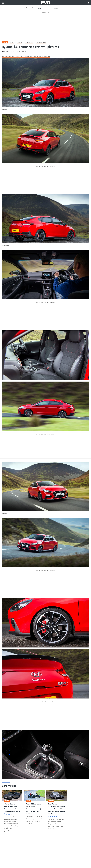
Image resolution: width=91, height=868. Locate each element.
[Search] (88, 3)
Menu (3, 3)
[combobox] (37, 8)
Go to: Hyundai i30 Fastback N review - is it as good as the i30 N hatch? (26, 57)
